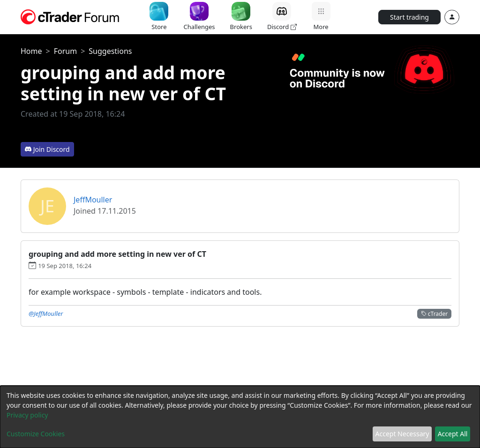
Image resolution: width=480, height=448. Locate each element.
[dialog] (240, 417)
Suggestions (110, 51)
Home (31, 51)
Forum (65, 51)
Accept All (453, 434)
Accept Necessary (402, 434)
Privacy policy (27, 415)
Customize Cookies (36, 434)
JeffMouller (93, 200)
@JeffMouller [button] (46, 314)
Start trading (409, 17)
